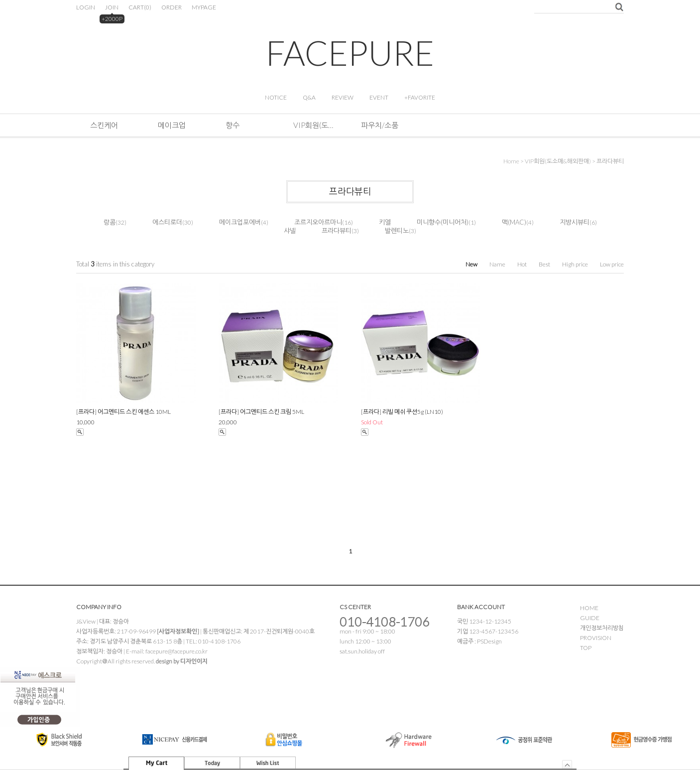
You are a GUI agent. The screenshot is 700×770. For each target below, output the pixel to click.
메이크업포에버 (240, 222)
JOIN (112, 7)
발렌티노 (397, 231)
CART (140, 7)
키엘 (385, 222)
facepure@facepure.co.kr (176, 651)
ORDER (172, 7)
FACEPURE (350, 53)
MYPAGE (204, 7)
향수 (233, 125)
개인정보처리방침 (602, 628)
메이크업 (172, 125)
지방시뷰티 (575, 222)
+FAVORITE (420, 97)
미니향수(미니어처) (443, 222)
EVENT (379, 97)
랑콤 (110, 222)
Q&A (309, 97)
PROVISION (596, 638)
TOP (586, 648)
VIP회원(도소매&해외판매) (313, 125)
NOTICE (276, 97)
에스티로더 (167, 222)
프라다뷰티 (610, 161)
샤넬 (290, 231)
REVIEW (343, 97)
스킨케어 (104, 125)
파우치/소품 (380, 125)
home (511, 161)
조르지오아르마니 (318, 222)
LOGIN (86, 7)
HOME (589, 608)
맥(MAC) (514, 222)
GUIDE (590, 618)
